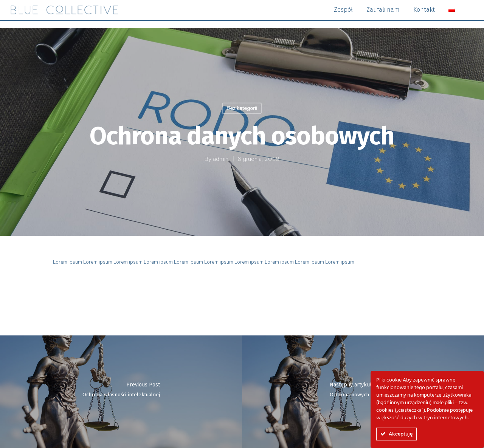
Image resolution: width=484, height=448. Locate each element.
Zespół (343, 13)
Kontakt (424, 13)
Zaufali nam (383, 13)
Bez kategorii (242, 108)
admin (221, 159)
